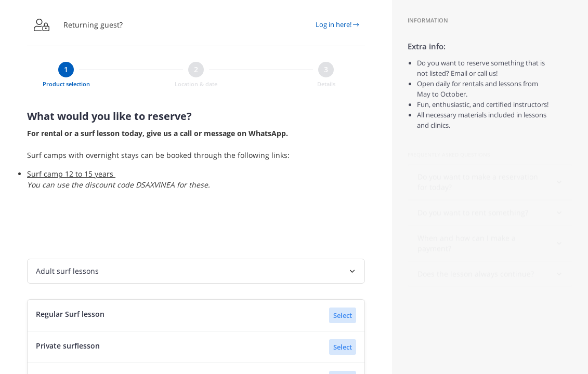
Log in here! (337, 24)
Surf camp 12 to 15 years (71, 174)
